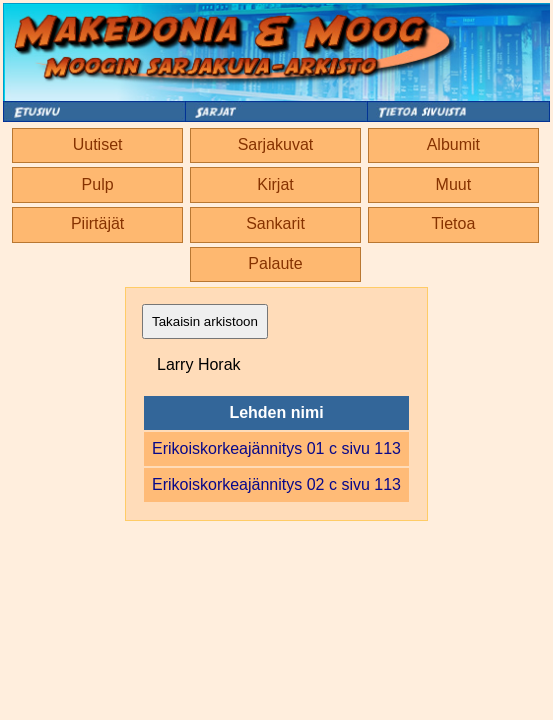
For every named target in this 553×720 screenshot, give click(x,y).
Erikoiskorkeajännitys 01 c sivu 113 (276, 448)
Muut (454, 184)
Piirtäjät (97, 223)
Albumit (453, 144)
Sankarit (275, 223)
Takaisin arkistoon (205, 321)
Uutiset (98, 144)
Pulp (98, 184)
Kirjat (275, 184)
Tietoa (453, 223)
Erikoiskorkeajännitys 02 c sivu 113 (276, 484)
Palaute (275, 263)
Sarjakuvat (276, 144)
